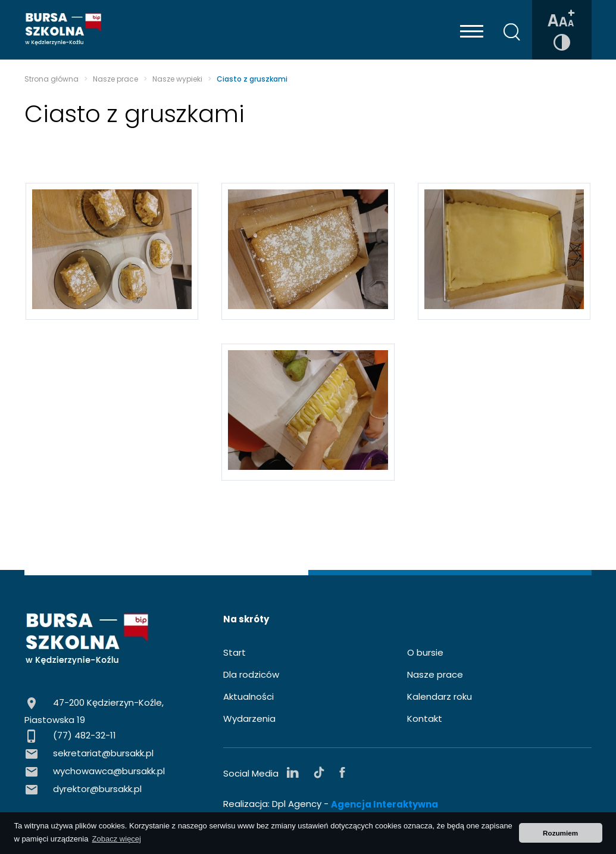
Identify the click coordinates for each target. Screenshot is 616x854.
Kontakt (425, 719)
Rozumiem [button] (560, 833)
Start (234, 652)
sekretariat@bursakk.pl (103, 753)
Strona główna (51, 79)
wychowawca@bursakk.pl (109, 771)
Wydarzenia (249, 719)
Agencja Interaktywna (384, 805)
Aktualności (248, 696)
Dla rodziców (251, 674)
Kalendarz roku (440, 696)
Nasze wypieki (177, 79)
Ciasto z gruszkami (252, 79)
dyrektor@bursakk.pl (97, 789)
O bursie (425, 652)
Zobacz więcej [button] (117, 839)
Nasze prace (115, 79)
